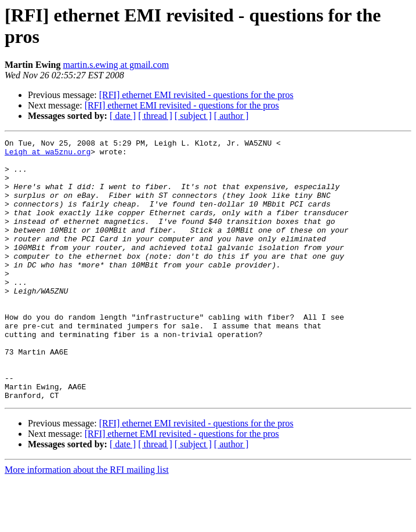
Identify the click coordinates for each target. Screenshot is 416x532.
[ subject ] (193, 116)
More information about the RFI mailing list (87, 522)
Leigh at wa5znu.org (48, 155)
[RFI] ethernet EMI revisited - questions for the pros (196, 95)
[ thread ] (155, 116)
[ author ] (231, 116)
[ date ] (123, 116)
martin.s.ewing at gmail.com (116, 65)
